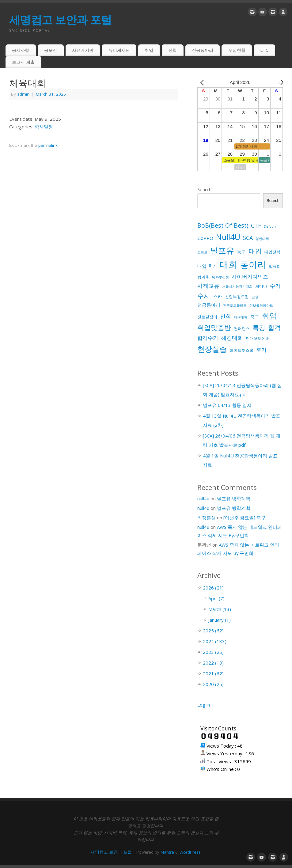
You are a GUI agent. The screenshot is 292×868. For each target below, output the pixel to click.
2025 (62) (213, 631)
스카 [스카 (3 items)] (218, 296)
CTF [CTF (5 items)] (256, 226)
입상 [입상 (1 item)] (255, 297)
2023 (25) (213, 652)
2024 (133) (215, 641)
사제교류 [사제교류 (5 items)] (208, 286)
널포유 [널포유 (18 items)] (222, 250)
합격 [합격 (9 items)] (275, 327)
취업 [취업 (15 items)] (269, 315)
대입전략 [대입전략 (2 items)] (272, 252)
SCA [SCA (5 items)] (248, 238)
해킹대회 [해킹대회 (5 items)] (232, 338)
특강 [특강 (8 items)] (259, 328)
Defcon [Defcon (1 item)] (270, 226)
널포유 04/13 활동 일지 (227, 405)
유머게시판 (119, 50)
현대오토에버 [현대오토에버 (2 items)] (258, 338)
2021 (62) (213, 673)
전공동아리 (203, 50)
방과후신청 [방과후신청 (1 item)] (220, 277)
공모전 (51, 50)
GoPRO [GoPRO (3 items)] (205, 238)
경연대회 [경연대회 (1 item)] (262, 239)
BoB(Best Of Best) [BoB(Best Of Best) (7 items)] (223, 225)
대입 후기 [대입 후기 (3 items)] (207, 266)
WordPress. (191, 852)
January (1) (220, 620)
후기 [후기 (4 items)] (261, 350)
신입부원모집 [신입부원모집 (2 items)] (237, 297)
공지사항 (21, 50)
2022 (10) (213, 663)
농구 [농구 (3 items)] (241, 252)
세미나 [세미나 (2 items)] (261, 286)
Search (204, 189)
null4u (203, 498)
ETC (264, 50)
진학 (173, 50)
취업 (149, 50)
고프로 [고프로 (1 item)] (202, 252)
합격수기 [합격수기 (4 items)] (208, 338)
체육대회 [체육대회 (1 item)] (241, 317)
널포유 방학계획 (234, 498)
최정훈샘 (207, 517)
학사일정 (44, 127)
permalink (48, 145)
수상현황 (237, 50)
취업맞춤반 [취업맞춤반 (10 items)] (214, 327)
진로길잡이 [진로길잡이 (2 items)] (207, 317)
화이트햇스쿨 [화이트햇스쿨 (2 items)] (241, 350)
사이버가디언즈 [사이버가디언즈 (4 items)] (250, 277)
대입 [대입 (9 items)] (255, 251)
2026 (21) (213, 588)
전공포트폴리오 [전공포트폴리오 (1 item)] (235, 305)
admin (23, 94)
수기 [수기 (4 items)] (275, 286)
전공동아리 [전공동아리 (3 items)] (209, 305)
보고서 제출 (23, 62)
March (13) (220, 609)
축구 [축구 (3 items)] (255, 316)
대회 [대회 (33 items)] (229, 264)
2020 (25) (213, 684)
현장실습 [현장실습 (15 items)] (212, 349)
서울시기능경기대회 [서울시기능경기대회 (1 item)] (237, 286)
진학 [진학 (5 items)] (226, 316)
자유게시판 (83, 50)
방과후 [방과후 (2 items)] (203, 277)
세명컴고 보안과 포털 (60, 20)
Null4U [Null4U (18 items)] (228, 237)
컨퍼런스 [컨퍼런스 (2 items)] (242, 328)
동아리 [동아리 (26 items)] (253, 264)
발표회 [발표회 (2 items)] (275, 266)
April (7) (216, 598)
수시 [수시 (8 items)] (204, 296)
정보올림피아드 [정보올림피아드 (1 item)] (261, 305)
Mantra (167, 852)
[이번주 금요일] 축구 (245, 517)
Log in (204, 705)
